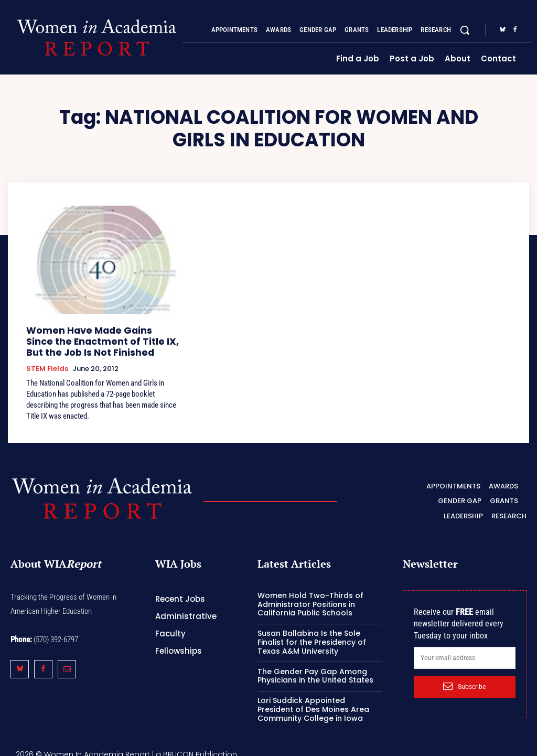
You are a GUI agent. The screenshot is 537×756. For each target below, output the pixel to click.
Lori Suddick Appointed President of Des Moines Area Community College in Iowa (313, 702)
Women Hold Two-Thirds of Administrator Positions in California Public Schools (310, 597)
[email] (465, 651)
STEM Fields (47, 364)
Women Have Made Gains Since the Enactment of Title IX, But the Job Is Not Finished (100, 339)
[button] (465, 30)
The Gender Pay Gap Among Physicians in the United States (315, 669)
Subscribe (464, 679)
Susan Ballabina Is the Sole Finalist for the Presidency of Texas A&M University (312, 635)
